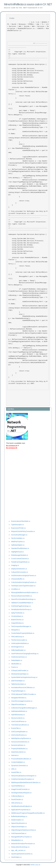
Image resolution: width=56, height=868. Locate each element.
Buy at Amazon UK (12, 448)
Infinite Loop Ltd (35, 865)
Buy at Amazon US (12, 446)
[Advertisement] (15, 485)
